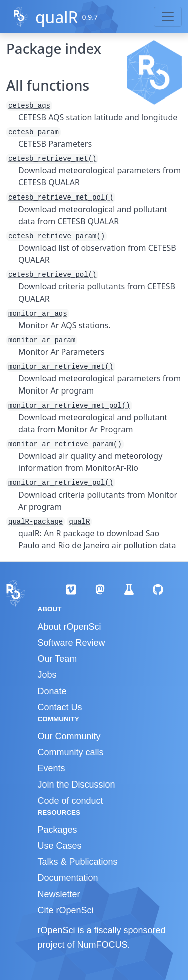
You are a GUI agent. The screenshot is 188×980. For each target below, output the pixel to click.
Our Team (57, 659)
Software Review (71, 643)
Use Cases (60, 846)
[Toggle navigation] (168, 17)
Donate (52, 691)
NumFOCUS (103, 945)
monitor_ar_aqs (38, 314)
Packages (57, 830)
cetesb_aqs (29, 106)
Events (51, 768)
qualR (57, 17)
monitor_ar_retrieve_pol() (61, 483)
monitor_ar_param (42, 340)
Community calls (71, 752)
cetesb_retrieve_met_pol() (61, 198)
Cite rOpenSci (66, 910)
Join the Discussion (76, 785)
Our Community (69, 736)
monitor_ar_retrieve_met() (61, 367)
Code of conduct (70, 801)
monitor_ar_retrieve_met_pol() (69, 406)
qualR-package (35, 522)
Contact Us (60, 707)
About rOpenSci (69, 627)
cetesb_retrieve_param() (56, 236)
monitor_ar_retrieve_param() (65, 444)
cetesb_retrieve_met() (52, 159)
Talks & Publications (78, 862)
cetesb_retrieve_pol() (52, 275)
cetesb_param (33, 132)
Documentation (68, 878)
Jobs (47, 675)
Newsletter (59, 894)
